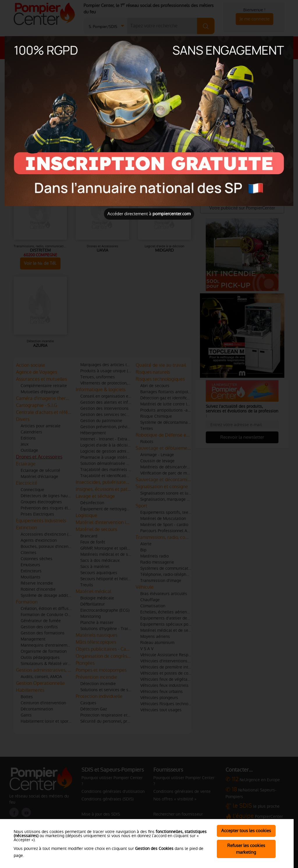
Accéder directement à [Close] (149, 214)
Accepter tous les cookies (246, 831)
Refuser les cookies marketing (246, 849)
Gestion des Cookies (154, 848)
